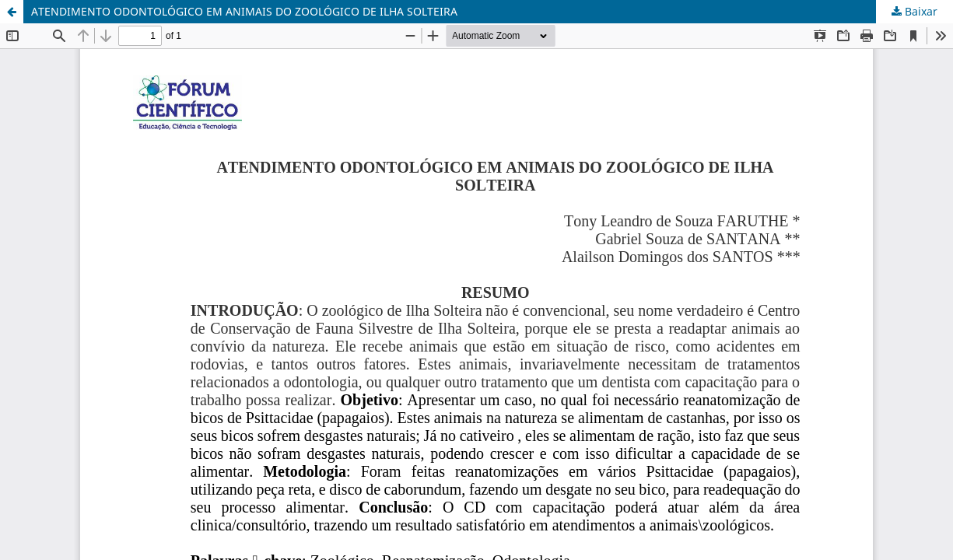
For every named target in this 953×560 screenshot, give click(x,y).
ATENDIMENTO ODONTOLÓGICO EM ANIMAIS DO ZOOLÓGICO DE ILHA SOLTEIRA (244, 11)
